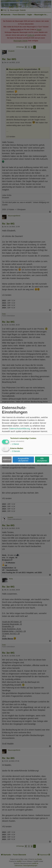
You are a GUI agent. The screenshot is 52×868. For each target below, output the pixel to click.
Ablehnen (7, 460)
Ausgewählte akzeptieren (23, 460)
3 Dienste (15, 451)
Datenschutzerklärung (19, 428)
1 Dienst (15, 444)
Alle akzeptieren (42, 460)
